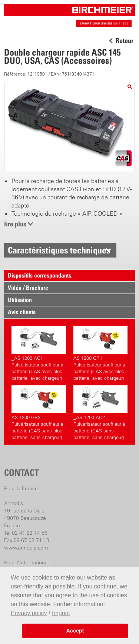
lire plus (15, 224)
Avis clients (22, 312)
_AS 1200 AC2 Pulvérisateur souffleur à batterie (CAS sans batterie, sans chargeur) (100, 413)
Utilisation (20, 300)
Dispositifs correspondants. (40, 275)
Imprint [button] (61, 613)
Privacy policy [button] (29, 613)
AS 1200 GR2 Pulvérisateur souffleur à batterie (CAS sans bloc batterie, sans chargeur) (39, 413)
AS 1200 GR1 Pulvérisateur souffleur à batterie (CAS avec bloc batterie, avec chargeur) (100, 353)
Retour (125, 41)
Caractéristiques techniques (59, 250)
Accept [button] (75, 631)
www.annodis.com (26, 548)
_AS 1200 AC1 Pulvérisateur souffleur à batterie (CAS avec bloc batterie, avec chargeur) (39, 353)
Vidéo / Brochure (28, 288)
